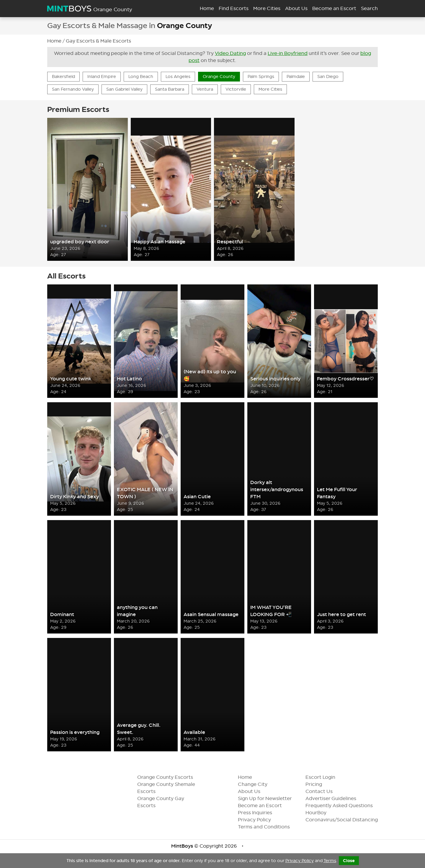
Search (369, 8)
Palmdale (296, 76)
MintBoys (182, 846)
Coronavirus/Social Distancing (346, 820)
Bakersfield (63, 76)
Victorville (236, 89)
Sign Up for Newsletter (270, 798)
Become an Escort (265, 806)
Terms (330, 861)
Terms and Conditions (269, 827)
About (296, 8)
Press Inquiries (260, 813)
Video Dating (230, 53)
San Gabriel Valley (124, 89)
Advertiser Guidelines (336, 798)
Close (349, 860)
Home (207, 8)
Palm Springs (261, 76)
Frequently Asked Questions (344, 806)
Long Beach (141, 76)
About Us (254, 791)
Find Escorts (234, 8)
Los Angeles (178, 76)
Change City (257, 784)
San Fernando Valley (73, 89)
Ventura (205, 89)
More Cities (267, 8)
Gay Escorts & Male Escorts (98, 41)
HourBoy (321, 813)
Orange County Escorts (165, 777)
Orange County (219, 76)
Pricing (318, 784)
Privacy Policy (259, 820)
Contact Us (324, 791)
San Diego (328, 76)
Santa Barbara (170, 89)
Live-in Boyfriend (288, 53)
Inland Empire (102, 76)
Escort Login (325, 777)
